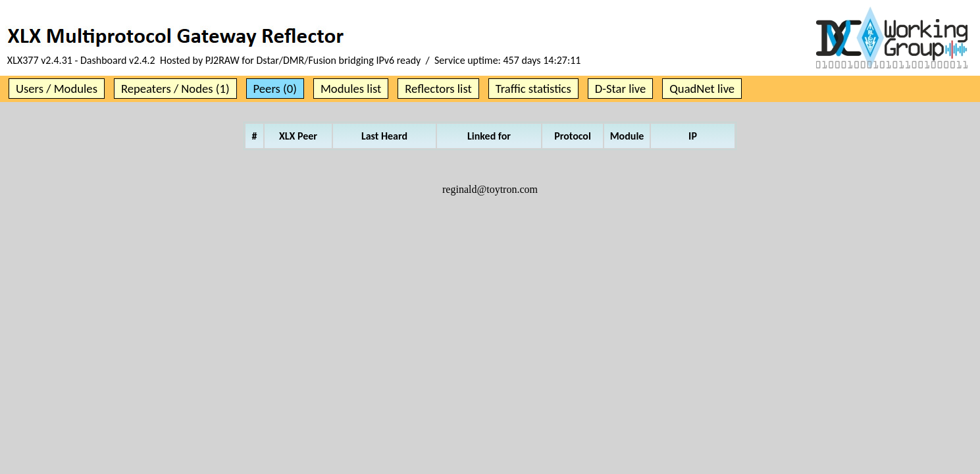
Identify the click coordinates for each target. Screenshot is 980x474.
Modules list (351, 89)
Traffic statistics (533, 89)
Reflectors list (438, 89)
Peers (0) (275, 89)
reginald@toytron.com (490, 189)
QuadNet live (702, 89)
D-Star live (621, 89)
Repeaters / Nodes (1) (175, 89)
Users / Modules (57, 89)
